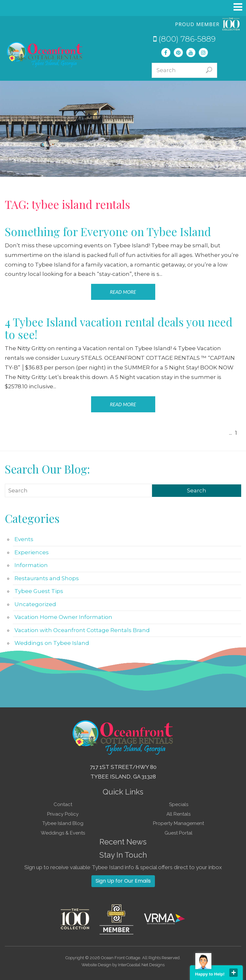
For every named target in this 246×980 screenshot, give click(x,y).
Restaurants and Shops (47, 578)
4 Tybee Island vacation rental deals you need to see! (119, 328)
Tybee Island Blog (63, 823)
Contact (63, 804)
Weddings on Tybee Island (52, 643)
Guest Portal (178, 833)
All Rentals (178, 814)
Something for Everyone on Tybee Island (108, 231)
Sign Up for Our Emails (123, 881)
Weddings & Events (63, 833)
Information (31, 565)
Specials (179, 804)
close (233, 973)
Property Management (178, 823)
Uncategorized (35, 604)
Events (24, 539)
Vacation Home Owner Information (63, 617)
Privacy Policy (63, 814)
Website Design (96, 965)
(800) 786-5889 (184, 39)
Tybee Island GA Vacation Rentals (45, 54)
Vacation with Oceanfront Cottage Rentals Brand (82, 630)
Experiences (32, 552)
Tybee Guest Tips (39, 591)
